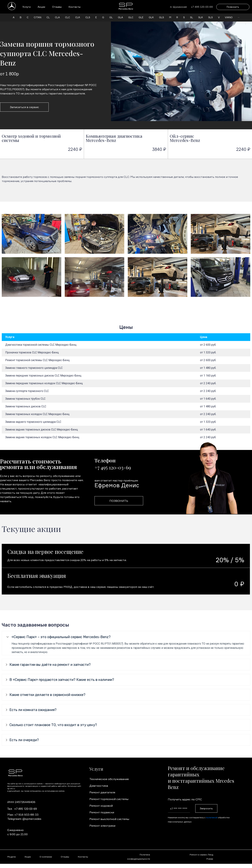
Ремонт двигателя (102, 792)
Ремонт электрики (102, 826)
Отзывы (57, 7)
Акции (41, 7)
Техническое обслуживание (109, 779)
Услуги (27, 7)
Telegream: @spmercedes (24, 819)
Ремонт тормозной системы (109, 799)
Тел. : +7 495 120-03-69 (22, 809)
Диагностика (99, 786)
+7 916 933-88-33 (26, 815)
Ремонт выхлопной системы (109, 819)
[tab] (126, 637)
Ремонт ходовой (101, 806)
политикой (212, 817)
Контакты (75, 7)
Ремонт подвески (102, 812)
